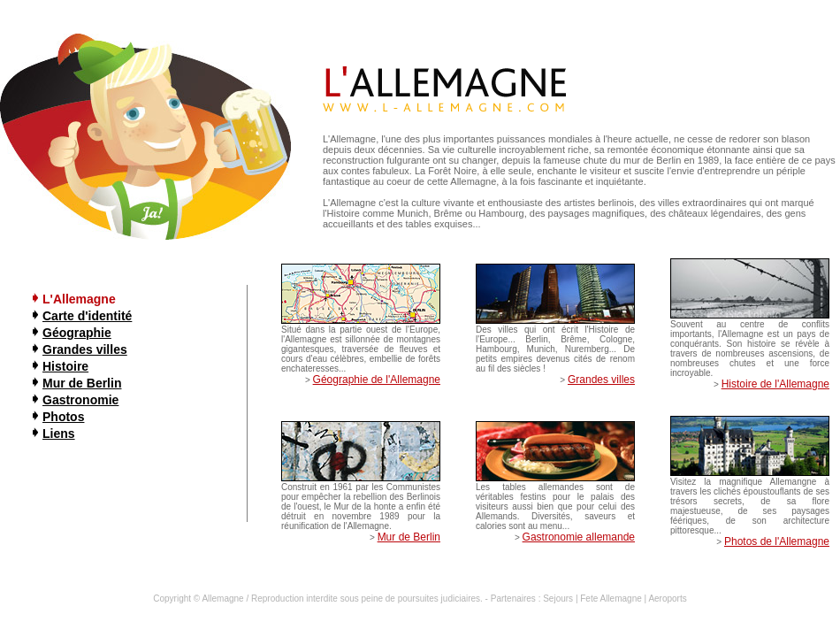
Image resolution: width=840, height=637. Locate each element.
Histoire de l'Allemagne (775, 384)
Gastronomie (80, 400)
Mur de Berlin (82, 383)
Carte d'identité (87, 316)
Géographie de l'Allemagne (377, 380)
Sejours (558, 599)
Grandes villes (85, 349)
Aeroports (667, 599)
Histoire (65, 366)
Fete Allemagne (611, 599)
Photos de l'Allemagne (777, 541)
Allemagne (222, 599)
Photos (63, 417)
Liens (59, 434)
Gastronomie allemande (579, 537)
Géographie (77, 333)
